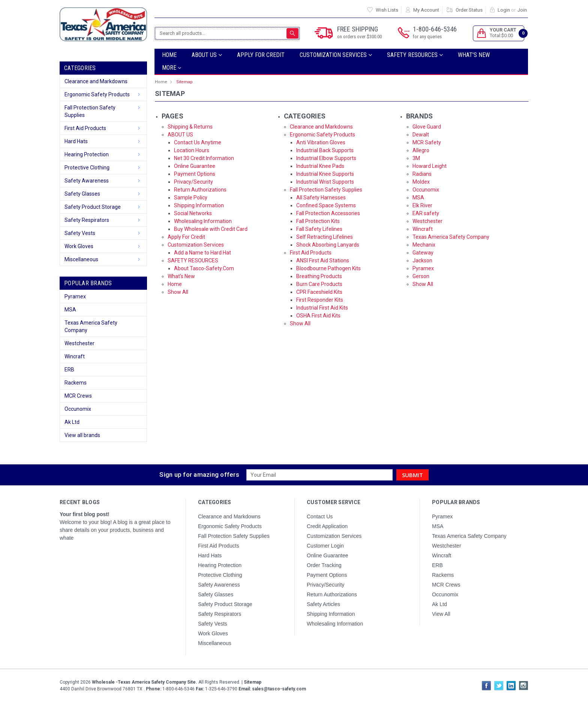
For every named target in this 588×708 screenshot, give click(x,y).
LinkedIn (511, 686)
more (172, 68)
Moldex (421, 182)
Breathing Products (319, 276)
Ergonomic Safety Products (97, 94)
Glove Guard (427, 127)
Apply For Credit (261, 55)
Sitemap (184, 82)
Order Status (469, 10)
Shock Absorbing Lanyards (328, 245)
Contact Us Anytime (198, 142)
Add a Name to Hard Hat (202, 253)
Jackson (422, 260)
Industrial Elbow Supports (326, 158)
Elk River (422, 205)
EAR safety (426, 213)
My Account (426, 10)
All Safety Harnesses (321, 198)
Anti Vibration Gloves (321, 142)
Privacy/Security (193, 182)
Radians (422, 174)
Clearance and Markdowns (96, 81)
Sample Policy (191, 198)
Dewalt (421, 135)
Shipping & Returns (190, 127)
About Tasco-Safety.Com (204, 268)
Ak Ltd (72, 422)
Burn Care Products (319, 284)
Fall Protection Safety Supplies (90, 111)
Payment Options (195, 174)
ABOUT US (207, 55)
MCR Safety (427, 142)
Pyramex (75, 296)
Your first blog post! (85, 514)
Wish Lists (387, 10)
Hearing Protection (87, 154)
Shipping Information (199, 205)
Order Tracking (324, 565)
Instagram (523, 686)
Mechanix (424, 245)
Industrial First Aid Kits (322, 308)
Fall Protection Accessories (328, 213)
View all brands (82, 435)
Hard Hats (76, 141)
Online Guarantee (195, 166)
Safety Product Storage (93, 207)
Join (522, 10)
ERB (69, 370)
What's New (474, 55)
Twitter (499, 686)
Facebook (486, 686)
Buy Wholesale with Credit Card (211, 229)
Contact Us (320, 516)
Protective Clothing (87, 168)
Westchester (79, 343)
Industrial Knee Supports (325, 174)
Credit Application (327, 526)
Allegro (421, 150)
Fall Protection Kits (318, 221)
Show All (178, 292)
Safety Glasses (82, 194)
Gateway (423, 253)
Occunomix (78, 409)
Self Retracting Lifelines (325, 237)
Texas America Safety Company (91, 326)
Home (169, 55)
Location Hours (192, 150)
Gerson (421, 276)
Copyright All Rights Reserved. (160, 682)
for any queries (427, 37)
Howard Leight (430, 166)
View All (441, 614)
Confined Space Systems (326, 205)
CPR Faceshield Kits (319, 292)
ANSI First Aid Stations (323, 260)
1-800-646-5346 (435, 33)
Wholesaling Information (203, 221)
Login (504, 10)
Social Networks (193, 213)
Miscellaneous (81, 259)
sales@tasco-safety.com (278, 689)
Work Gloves (79, 246)
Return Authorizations (200, 190)
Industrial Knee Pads (320, 166)
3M (416, 158)
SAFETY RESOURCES (415, 55)
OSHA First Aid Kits (318, 316)
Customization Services (336, 55)
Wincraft (75, 356)
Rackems (76, 383)
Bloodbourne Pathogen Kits (328, 268)
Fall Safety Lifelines (319, 229)
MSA (70, 310)
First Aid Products (85, 128)
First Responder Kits (320, 300)
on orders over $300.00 (359, 37)
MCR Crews (78, 396)
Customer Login (325, 546)
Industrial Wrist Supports (325, 182)
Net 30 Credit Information (204, 158)
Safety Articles (323, 604)
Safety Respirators (87, 220)
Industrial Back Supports (325, 150)
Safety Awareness (87, 181)
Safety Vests (80, 233)
